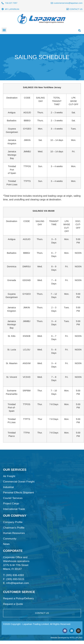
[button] (4, 30)
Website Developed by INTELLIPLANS (66, 638)
